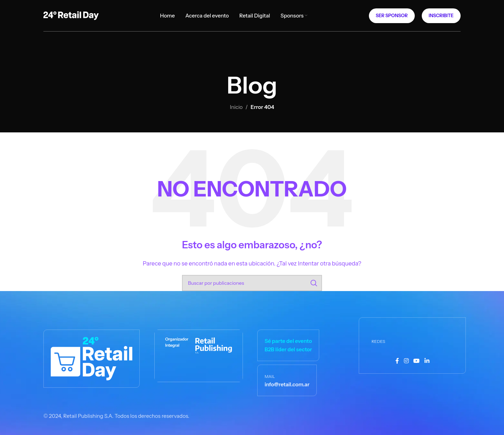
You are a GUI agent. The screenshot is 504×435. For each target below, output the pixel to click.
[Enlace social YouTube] (417, 361)
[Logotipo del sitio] (71, 15)
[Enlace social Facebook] (397, 361)
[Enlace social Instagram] (406, 361)
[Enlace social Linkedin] (427, 361)
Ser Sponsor (392, 15)
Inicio (236, 107)
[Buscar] (252, 283)
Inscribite (441, 15)
